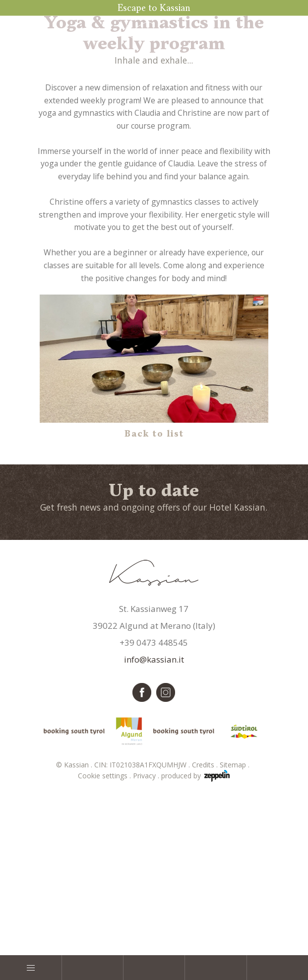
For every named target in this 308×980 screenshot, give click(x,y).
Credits (206, 918)
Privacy (147, 929)
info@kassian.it (154, 813)
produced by (195, 929)
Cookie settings (105, 929)
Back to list (154, 588)
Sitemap (236, 918)
